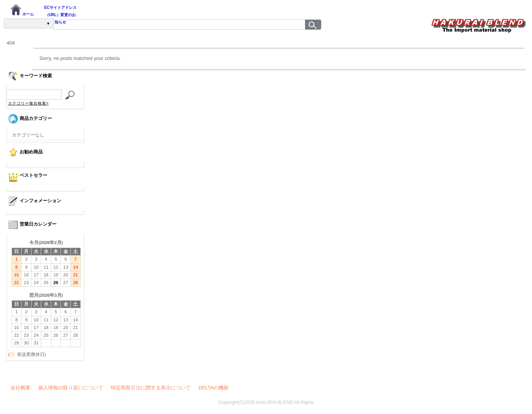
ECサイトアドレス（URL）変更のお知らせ (60, 11)
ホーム (22, 10)
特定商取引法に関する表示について (151, 388)
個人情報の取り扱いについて (71, 388)
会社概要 (20, 388)
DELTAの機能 (213, 388)
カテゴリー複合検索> (28, 103)
